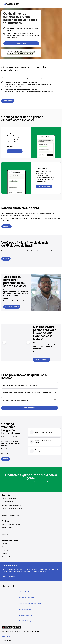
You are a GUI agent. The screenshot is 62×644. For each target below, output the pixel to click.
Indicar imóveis (21, 43)
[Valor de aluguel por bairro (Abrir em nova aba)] (31, 531)
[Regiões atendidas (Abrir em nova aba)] (31, 502)
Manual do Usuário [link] (25, 621)
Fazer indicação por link (15, 151)
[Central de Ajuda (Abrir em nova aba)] (31, 512)
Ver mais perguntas (30, 408)
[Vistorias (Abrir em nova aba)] (31, 554)
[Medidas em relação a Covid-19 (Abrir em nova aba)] (31, 515)
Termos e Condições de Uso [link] (28, 598)
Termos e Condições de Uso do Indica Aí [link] (31, 604)
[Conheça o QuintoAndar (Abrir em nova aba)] (31, 499)
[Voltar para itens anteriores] (34, 292)
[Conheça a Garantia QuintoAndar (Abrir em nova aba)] (31, 505)
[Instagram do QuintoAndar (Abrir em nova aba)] (9, 586)
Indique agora (6, 226)
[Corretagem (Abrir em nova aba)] (31, 547)
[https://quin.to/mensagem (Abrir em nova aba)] (39, 482)
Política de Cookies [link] (25, 609)
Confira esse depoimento (12, 306)
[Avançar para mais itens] (58, 292)
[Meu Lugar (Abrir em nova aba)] (31, 535)
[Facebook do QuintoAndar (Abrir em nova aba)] (4, 586)
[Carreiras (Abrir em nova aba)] (31, 544)
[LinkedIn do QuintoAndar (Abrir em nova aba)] (13, 586)
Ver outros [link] (6, 636)
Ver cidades (6, 259)
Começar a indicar (8, 101)
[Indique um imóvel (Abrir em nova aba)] (31, 528)
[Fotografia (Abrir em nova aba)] (31, 550)
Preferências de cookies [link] (27, 615)
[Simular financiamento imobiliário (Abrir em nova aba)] (31, 524)
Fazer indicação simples (44, 186)
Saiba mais (6, 459)
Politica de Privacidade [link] (26, 592)
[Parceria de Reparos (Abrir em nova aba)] (31, 557)
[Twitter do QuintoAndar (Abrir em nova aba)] (18, 586)
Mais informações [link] (9, 577)
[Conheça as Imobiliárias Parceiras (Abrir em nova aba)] (31, 509)
